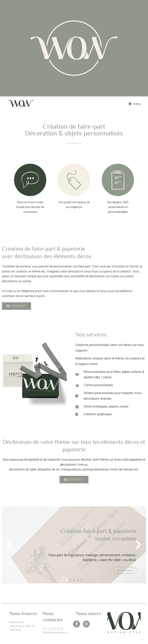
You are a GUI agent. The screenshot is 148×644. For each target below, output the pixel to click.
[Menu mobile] (133, 104)
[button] (10, 545)
